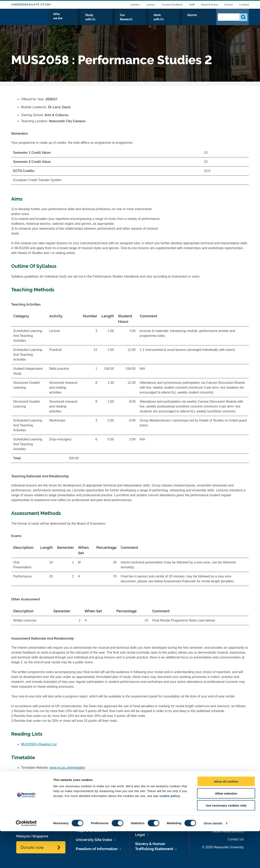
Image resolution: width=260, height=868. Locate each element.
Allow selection (226, 830)
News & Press (210, 5)
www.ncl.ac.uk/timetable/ (67, 768)
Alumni (204, 20)
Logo (30, 19)
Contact (244, 5)
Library (151, 5)
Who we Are (99, 20)
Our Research (154, 20)
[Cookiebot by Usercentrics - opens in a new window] (26, 860)
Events (229, 5)
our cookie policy (167, 833)
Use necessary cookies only (226, 842)
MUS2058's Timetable (37, 774)
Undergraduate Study (31, 5)
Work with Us (182, 20)
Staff (192, 5)
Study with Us (126, 20)
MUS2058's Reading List (39, 744)
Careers (135, 5)
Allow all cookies (226, 818)
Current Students (172, 5)
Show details (213, 860)
